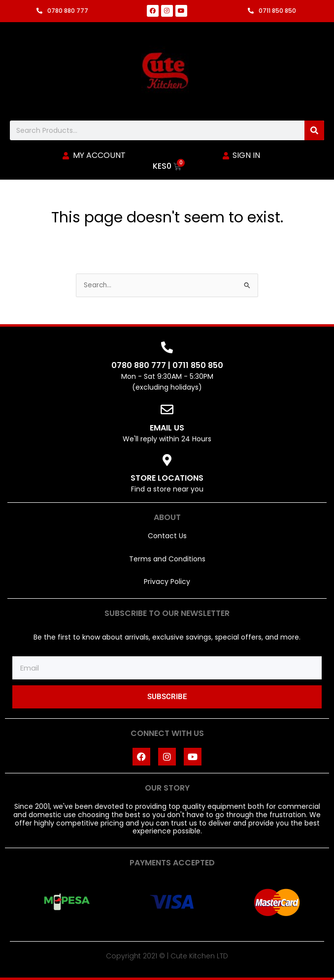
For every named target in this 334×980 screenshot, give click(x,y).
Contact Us (167, 536)
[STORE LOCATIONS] (167, 460)
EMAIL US (167, 428)
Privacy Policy (167, 582)
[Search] (314, 130)
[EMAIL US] (167, 409)
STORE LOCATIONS (167, 478)
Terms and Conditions (167, 559)
